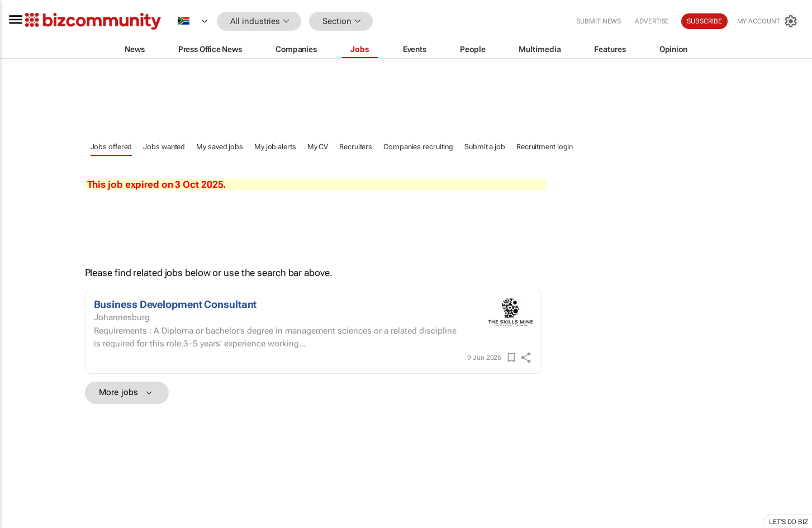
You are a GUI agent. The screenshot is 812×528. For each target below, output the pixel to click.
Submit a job (485, 147)
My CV (318, 147)
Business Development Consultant (175, 304)
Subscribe (704, 21)
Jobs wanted (164, 147)
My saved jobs (220, 147)
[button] (390, 22)
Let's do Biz (789, 522)
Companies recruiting (418, 147)
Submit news (599, 21)
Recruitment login (545, 147)
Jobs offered (111, 147)
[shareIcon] (526, 358)
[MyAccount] (767, 21)
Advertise (652, 21)
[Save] (511, 358)
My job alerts (275, 147)
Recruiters (356, 147)
